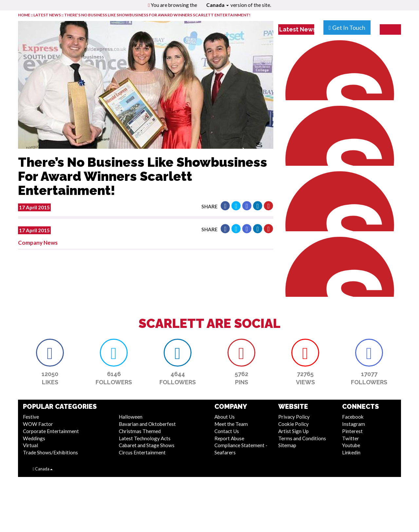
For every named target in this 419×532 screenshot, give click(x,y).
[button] (225, 206)
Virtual (30, 445)
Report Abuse (229, 438)
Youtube (351, 445)
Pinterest (352, 431)
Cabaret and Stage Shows (147, 445)
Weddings (34, 438)
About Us (225, 417)
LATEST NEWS (47, 15)
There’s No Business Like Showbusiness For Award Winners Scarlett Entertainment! (157, 15)
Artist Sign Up (293, 431)
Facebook (353, 417)
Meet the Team (231, 424)
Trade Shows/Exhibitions (50, 452)
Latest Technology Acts (145, 438)
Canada (218, 5)
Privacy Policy (294, 417)
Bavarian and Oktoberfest (147, 424)
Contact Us (227, 431)
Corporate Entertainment (51, 431)
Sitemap (287, 445)
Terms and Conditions (302, 438)
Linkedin (351, 452)
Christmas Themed (140, 431)
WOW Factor (38, 424)
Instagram (354, 424)
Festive (31, 417)
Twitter (351, 438)
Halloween (131, 417)
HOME (24, 15)
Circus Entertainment (142, 452)
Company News (38, 243)
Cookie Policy (293, 424)
